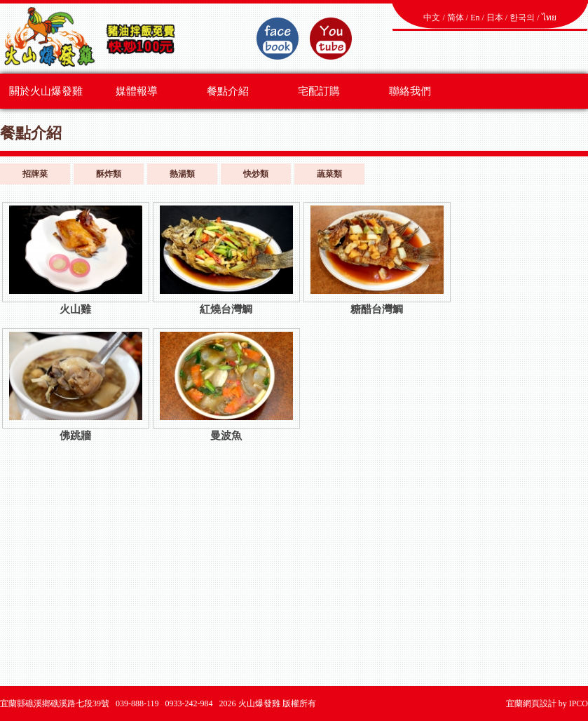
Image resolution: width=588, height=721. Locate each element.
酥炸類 (109, 174)
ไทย (549, 18)
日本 (495, 18)
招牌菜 (35, 174)
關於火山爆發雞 (46, 91)
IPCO (579, 703)
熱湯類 (182, 174)
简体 (456, 18)
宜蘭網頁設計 (531, 703)
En (475, 18)
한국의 (522, 18)
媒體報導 (137, 91)
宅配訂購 (319, 91)
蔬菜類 (329, 174)
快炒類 (256, 174)
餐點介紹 (228, 91)
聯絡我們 (410, 91)
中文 (432, 18)
